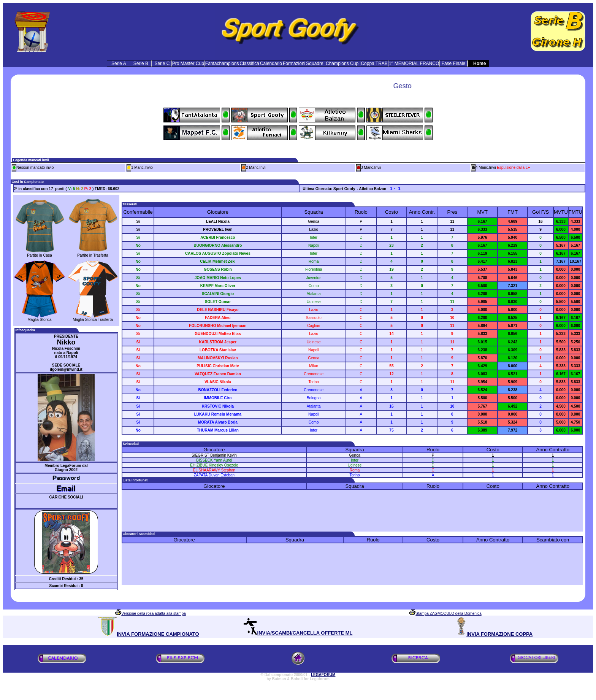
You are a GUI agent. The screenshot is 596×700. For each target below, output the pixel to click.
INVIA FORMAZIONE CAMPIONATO (158, 634)
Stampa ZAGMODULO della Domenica (448, 613)
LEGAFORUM (323, 675)
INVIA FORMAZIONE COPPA (499, 634)
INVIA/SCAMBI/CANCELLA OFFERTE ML (305, 633)
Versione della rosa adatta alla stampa (154, 613)
